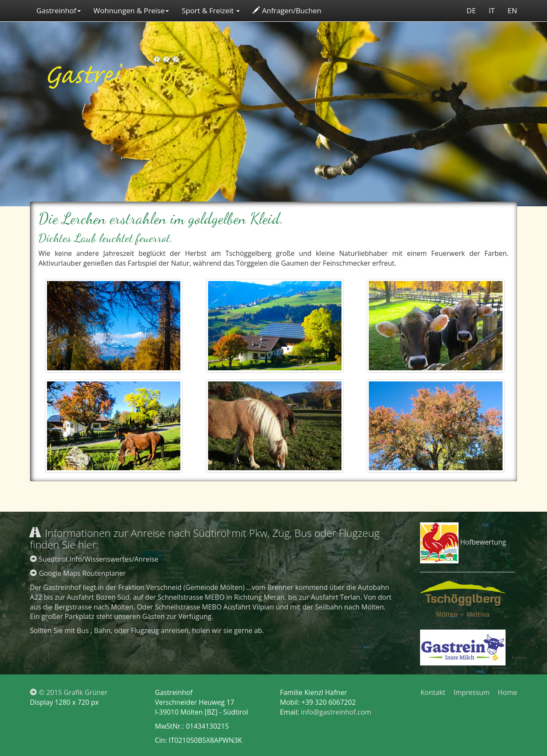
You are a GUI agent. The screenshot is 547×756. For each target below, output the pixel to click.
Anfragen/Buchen (287, 10)
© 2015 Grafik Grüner (69, 692)
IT (492, 10)
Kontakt (433, 692)
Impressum (471, 692)
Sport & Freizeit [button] (211, 10)
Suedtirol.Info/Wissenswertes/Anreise (94, 559)
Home (507, 692)
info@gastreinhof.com (336, 712)
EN (512, 10)
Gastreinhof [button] (59, 10)
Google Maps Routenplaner (78, 573)
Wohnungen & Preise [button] (131, 10)
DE (471, 10)
